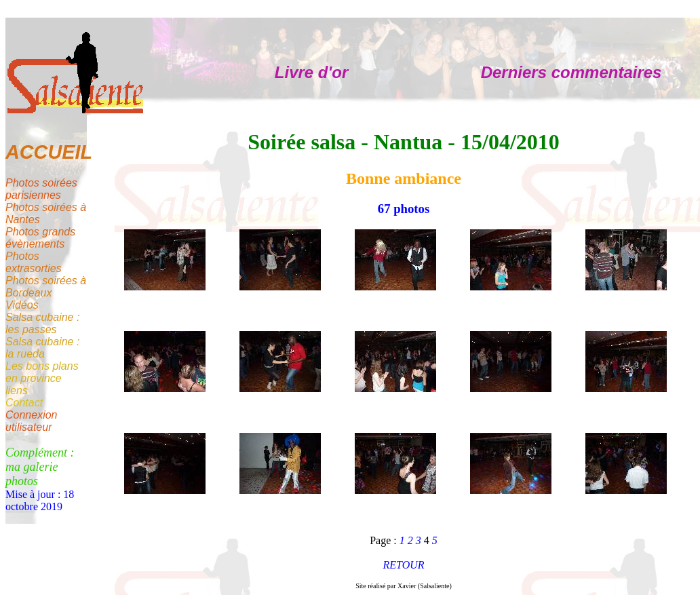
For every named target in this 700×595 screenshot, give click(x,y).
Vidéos (22, 305)
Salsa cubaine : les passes (42, 323)
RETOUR (403, 565)
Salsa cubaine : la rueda (42, 348)
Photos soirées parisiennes (41, 189)
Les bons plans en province (42, 372)
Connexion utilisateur (32, 421)
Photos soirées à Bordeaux (46, 287)
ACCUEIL (49, 152)
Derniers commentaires (571, 72)
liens (17, 390)
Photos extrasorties (34, 262)
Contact (24, 403)
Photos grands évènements (40, 238)
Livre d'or (311, 72)
